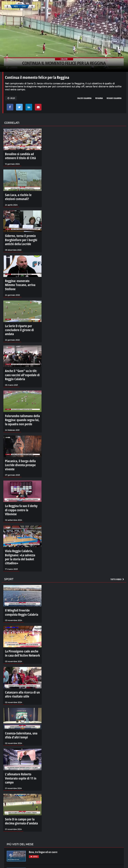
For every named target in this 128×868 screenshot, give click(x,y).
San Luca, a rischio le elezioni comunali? (20, 193)
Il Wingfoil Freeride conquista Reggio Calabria (20, 561)
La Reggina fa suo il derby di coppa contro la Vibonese (19, 471)
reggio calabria (114, 98)
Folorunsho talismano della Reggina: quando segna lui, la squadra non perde (20, 393)
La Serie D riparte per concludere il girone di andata (22, 312)
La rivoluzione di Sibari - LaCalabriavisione (51, 850)
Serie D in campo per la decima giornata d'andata (21, 752)
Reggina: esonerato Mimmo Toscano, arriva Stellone (19, 273)
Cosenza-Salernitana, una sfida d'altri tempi (21, 676)
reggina (99, 98)
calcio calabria (84, 98)
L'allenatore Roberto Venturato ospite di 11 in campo (21, 714)
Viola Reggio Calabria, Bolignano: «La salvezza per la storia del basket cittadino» (22, 511)
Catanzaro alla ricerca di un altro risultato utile (22, 638)
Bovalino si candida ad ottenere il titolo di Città (22, 155)
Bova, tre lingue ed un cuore (43, 781)
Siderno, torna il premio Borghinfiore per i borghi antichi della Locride (22, 233)
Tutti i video (117, 529)
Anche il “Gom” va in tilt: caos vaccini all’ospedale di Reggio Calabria (20, 351)
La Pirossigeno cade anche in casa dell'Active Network (22, 599)
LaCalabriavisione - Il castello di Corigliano (50, 833)
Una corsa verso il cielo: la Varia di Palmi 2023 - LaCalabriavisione (62, 798)
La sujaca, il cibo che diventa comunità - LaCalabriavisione (58, 816)
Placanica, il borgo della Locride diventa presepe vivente (21, 433)
